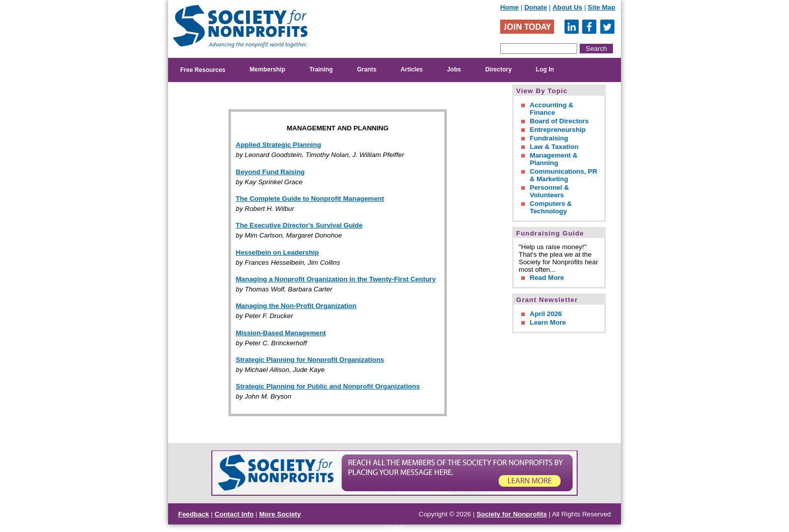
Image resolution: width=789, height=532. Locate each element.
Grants (367, 69)
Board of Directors (559, 121)
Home (509, 7)
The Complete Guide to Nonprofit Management (310, 199)
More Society (280, 514)
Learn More (548, 322)
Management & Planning (554, 159)
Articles (412, 69)
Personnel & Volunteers (549, 191)
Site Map (602, 7)
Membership (267, 69)
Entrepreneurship (558, 130)
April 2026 (546, 314)
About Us (567, 7)
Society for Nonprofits (512, 514)
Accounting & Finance (552, 109)
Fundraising (549, 138)
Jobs (454, 69)
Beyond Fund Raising (270, 172)
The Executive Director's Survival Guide (299, 225)
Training (321, 69)
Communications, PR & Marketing (564, 175)
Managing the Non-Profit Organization (296, 306)
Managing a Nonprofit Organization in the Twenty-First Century (336, 279)
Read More (547, 278)
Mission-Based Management (281, 333)
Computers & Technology (551, 207)
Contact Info (234, 514)
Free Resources (203, 70)
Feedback (194, 514)
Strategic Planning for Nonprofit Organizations (310, 360)
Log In (545, 69)
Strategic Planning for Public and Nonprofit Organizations (328, 386)
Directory (498, 69)
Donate (536, 7)
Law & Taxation (554, 147)
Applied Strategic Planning (279, 145)
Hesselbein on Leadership (278, 252)
